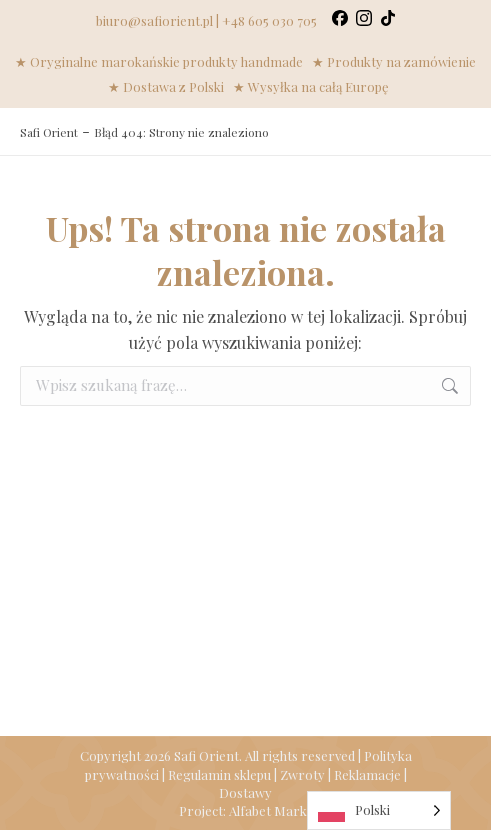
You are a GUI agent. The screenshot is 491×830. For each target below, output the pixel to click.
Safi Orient (49, 132)
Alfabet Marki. (271, 810)
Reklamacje (367, 774)
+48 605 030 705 (269, 20)
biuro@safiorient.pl (154, 20)
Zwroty (302, 774)
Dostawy (245, 792)
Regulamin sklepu (219, 774)
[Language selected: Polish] (379, 810)
